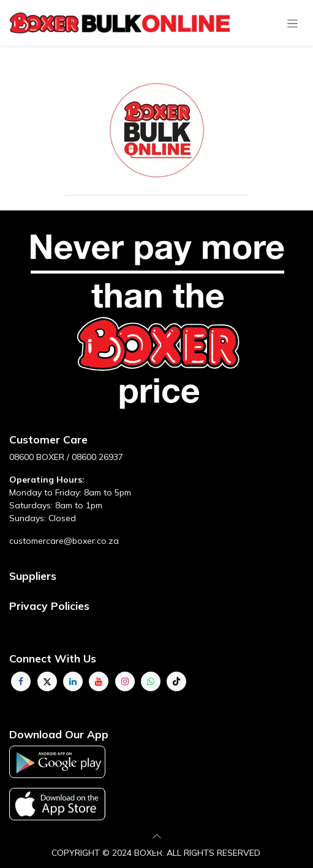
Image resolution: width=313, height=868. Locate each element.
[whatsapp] (151, 681)
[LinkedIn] (73, 681)
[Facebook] (21, 681)
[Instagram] (125, 681)
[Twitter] (47, 681)
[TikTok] (176, 681)
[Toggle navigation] (292, 23)
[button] (157, 836)
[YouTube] (99, 681)
